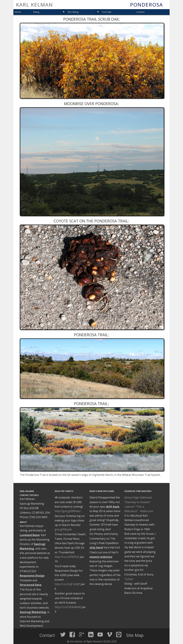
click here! (96, 548)
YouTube (107, 12)
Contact (140, 12)
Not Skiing (73, 12)
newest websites (101, 557)
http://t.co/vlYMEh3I (67, 557)
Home (18, 12)
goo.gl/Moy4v (63, 529)
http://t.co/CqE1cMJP (67, 584)
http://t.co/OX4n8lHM (68, 607)
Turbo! (129, 579)
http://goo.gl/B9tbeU (68, 511)
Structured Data (31, 585)
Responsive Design (32, 576)
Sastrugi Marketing (33, 612)
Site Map (135, 635)
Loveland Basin (30, 535)
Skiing (36, 12)
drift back (113, 507)
